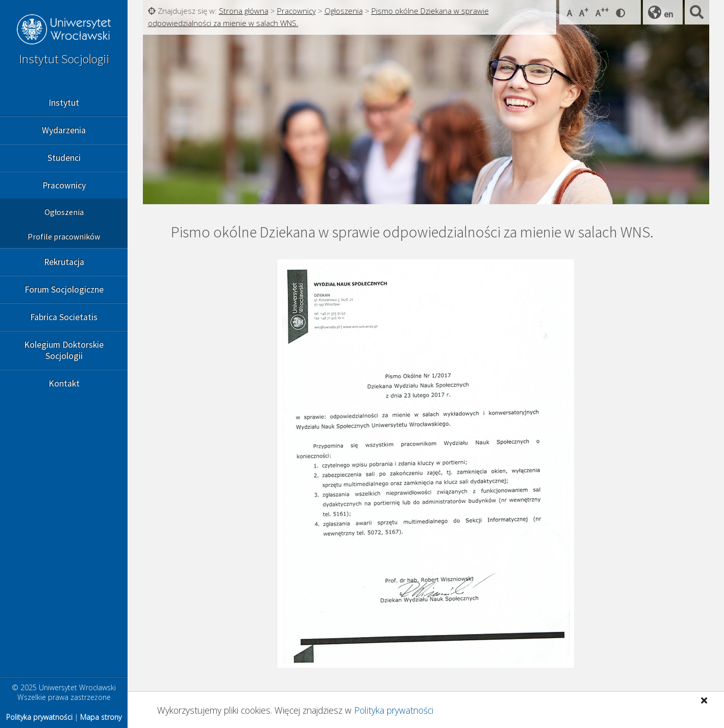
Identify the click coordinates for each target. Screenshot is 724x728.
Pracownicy (64, 185)
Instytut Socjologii (64, 59)
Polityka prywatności (394, 710)
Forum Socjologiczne (64, 289)
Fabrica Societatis (64, 317)
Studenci (64, 158)
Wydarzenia (64, 130)
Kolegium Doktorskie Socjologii (64, 350)
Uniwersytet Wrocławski (64, 31)
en (668, 14)
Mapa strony (101, 717)
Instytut (64, 103)
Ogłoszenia (64, 212)
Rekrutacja (64, 262)
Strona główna (244, 11)
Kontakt (64, 383)
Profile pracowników (64, 236)
